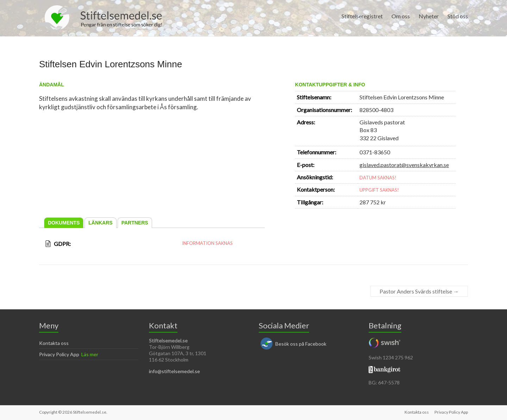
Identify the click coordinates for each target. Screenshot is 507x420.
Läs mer (90, 354)
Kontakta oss (54, 343)
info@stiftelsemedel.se (174, 371)
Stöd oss (458, 16)
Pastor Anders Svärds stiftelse (419, 291)
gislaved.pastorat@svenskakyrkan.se (404, 165)
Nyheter (429, 16)
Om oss (401, 16)
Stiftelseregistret (362, 16)
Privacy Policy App (59, 354)
